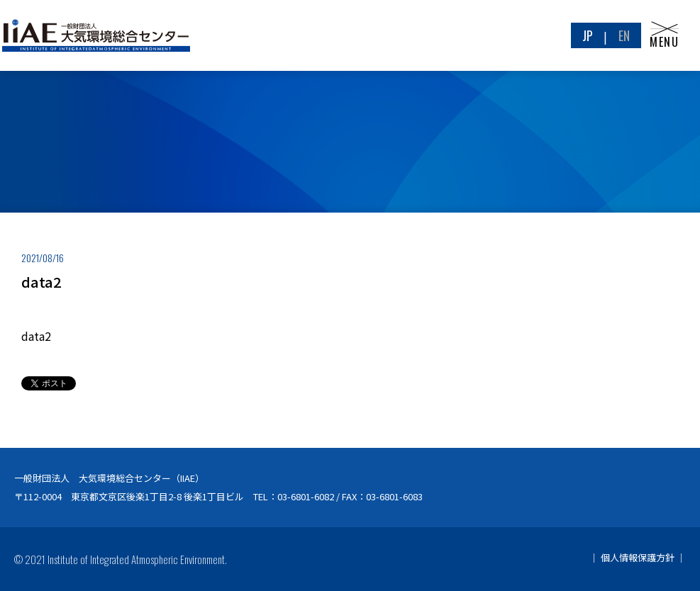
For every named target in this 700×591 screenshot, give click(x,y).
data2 (36, 336)
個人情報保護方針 (638, 557)
